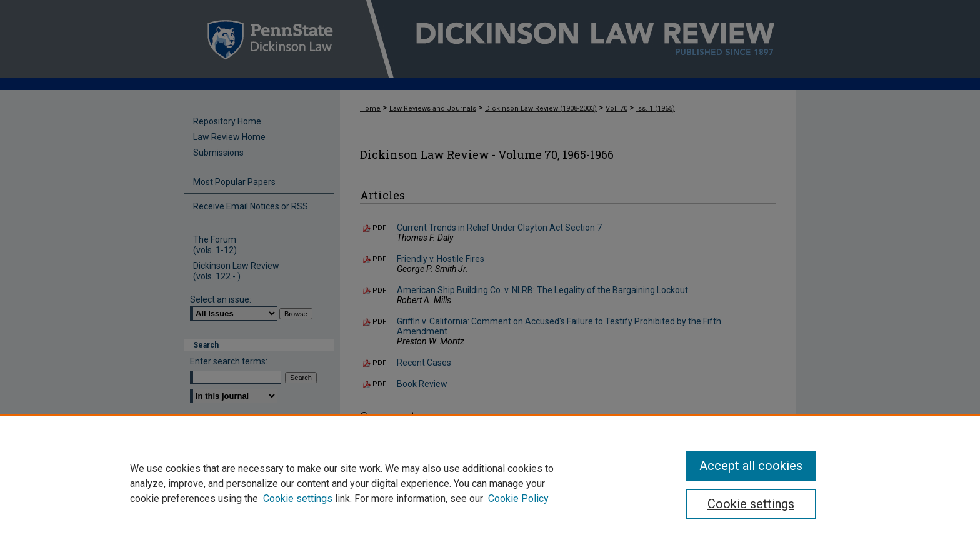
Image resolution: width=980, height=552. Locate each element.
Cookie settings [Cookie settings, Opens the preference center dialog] (751, 504)
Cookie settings (298, 499)
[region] (490, 483)
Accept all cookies (751, 466)
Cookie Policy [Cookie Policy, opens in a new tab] (518, 499)
